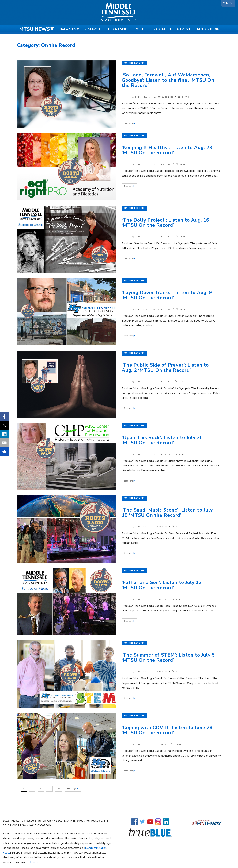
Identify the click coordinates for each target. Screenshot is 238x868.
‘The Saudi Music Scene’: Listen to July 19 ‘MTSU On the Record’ (167, 513)
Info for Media (208, 29)
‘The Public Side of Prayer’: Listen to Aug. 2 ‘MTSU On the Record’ (165, 368)
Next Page (72, 789)
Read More (128, 124)
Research (92, 29)
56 (59, 789)
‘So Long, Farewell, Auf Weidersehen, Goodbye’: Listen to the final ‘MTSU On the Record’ (168, 80)
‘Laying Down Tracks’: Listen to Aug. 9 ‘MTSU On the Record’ (167, 295)
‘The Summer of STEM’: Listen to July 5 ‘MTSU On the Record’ (168, 658)
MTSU (230, 3)
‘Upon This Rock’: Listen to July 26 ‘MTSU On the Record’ (162, 440)
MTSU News (35, 29)
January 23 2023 (164, 97)
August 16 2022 (163, 309)
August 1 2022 (162, 454)
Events (140, 29)
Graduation (161, 29)
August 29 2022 (163, 164)
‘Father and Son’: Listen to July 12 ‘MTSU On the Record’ (162, 585)
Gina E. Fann (143, 97)
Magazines (68, 29)
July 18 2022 (160, 599)
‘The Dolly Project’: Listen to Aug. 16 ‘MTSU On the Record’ (166, 223)
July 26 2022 (160, 527)
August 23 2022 (163, 237)
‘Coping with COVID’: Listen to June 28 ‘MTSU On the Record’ (167, 730)
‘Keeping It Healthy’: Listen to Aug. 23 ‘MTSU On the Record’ (167, 150)
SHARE (183, 97)
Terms (34, 862)
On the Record (134, 63)
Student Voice (117, 29)
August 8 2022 (162, 382)
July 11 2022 (160, 672)
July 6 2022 (160, 744)
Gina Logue (142, 164)
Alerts (182, 29)
